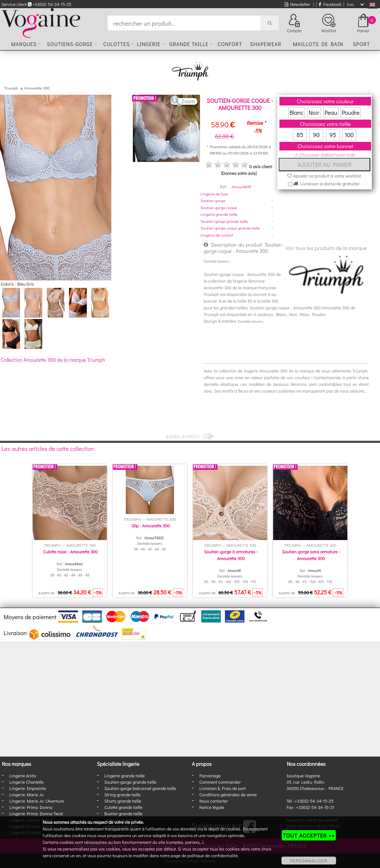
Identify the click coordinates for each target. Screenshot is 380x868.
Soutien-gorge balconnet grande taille (140, 788)
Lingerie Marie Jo (26, 794)
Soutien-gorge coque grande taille (230, 228)
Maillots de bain (318, 44)
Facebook (330, 4)
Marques (24, 44)
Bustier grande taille (123, 813)
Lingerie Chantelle (26, 782)
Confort (230, 44)
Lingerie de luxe (214, 194)
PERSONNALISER (309, 861)
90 (316, 135)
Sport (361, 44)
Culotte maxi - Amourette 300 (71, 552)
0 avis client (261, 166)
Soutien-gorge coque (219, 207)
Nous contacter (214, 801)
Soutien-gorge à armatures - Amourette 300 (231, 555)
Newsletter (297, 4)
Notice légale (212, 807)
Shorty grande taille (123, 801)
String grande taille (122, 794)
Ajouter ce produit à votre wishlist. (325, 175)
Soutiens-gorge (70, 44)
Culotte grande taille (123, 807)
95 (333, 135)
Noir (314, 112)
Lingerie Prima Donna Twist (36, 813)
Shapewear (266, 44)
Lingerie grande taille (219, 214)
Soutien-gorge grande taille (224, 221)
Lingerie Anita (22, 776)
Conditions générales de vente (228, 794)
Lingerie (149, 44)
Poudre (351, 112)
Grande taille (189, 44)
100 (349, 135)
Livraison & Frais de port (222, 788)
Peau (331, 112)
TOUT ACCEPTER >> (309, 835)
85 (300, 135)
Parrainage (210, 776)
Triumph (11, 88)
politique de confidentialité (213, 855)
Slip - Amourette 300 (151, 526)
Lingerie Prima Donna (31, 807)
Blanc (297, 112)
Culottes (117, 44)
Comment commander (220, 782)
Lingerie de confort (217, 235)
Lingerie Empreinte (28, 788)
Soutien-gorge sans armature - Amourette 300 (311, 555)
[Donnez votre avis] (239, 173)
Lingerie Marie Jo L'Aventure (37, 801)
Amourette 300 (37, 88)
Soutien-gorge (213, 200)
